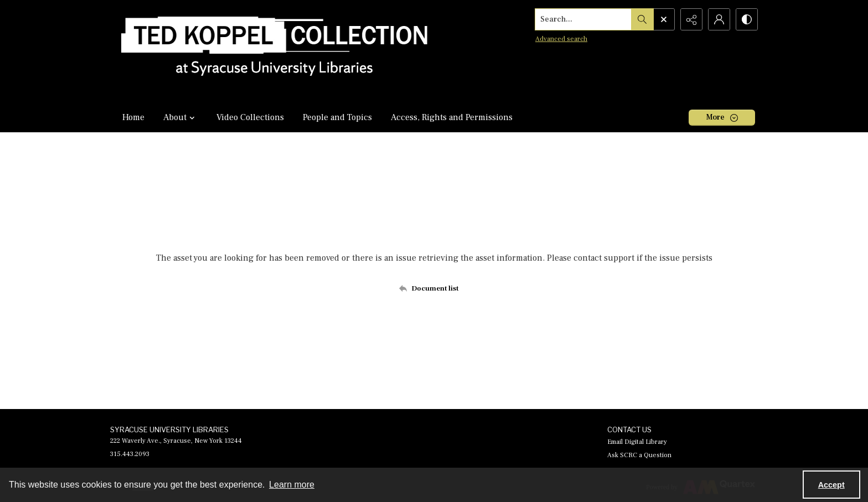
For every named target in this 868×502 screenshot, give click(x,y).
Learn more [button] (292, 485)
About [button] (180, 117)
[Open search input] (664, 19)
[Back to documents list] (434, 288)
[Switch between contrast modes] (747, 19)
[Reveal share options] (691, 19)
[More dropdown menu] (722, 118)
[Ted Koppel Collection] (275, 51)
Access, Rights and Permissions (452, 117)
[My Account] (719, 19)
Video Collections (250, 117)
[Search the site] (583, 19)
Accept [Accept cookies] (831, 485)
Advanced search (561, 39)
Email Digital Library (637, 442)
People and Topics (337, 117)
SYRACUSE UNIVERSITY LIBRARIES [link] (169, 429)
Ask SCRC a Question (639, 455)
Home (133, 117)
